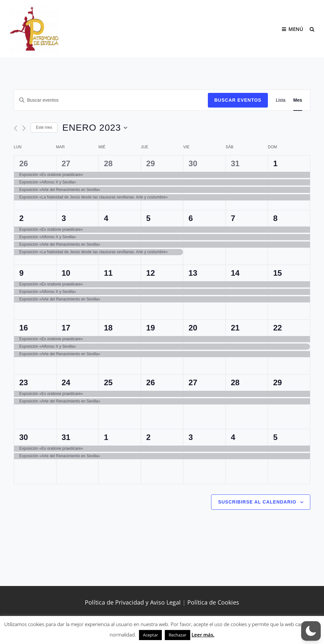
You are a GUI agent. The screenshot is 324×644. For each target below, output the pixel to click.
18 (108, 328)
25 (108, 382)
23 (24, 382)
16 (24, 328)
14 (235, 273)
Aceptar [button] (150, 635)
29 (151, 163)
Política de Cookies (213, 602)
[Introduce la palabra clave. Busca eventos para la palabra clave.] (111, 100)
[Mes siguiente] (24, 128)
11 (108, 273)
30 (193, 163)
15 (278, 273)
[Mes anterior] (15, 128)
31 (235, 163)
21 (235, 328)
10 (66, 273)
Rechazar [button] (177, 635)
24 (66, 382)
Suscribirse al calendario (257, 502)
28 (108, 163)
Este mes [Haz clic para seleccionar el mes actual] (44, 127)
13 (193, 273)
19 (151, 328)
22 (278, 328)
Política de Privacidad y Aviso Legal (133, 602)
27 (66, 163)
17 (66, 328)
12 (151, 273)
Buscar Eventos (238, 100)
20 (193, 328)
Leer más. (203, 635)
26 (24, 163)
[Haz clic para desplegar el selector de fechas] (95, 128)
